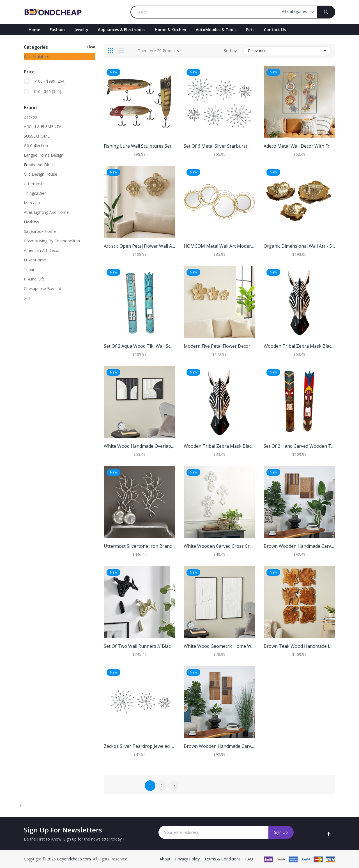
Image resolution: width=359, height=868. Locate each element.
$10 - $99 (47, 92)
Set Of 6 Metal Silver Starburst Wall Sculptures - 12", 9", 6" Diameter (255, 146)
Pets (250, 30)
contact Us (275, 30)
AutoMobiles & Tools (216, 30)
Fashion (57, 30)
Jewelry (81, 30)
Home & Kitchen (171, 30)
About (166, 859)
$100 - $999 (50, 81)
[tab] (111, 51)
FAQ (249, 859)
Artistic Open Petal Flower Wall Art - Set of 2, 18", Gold (160, 246)
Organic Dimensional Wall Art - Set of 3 (305, 246)
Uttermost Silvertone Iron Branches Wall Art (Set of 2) (161, 546)
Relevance (287, 51)
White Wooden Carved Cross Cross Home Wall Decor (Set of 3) (249, 546)
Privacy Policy (187, 859)
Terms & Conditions (223, 859)
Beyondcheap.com (74, 859)
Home (34, 30)
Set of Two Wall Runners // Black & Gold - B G (151, 646)
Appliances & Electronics (122, 30)
